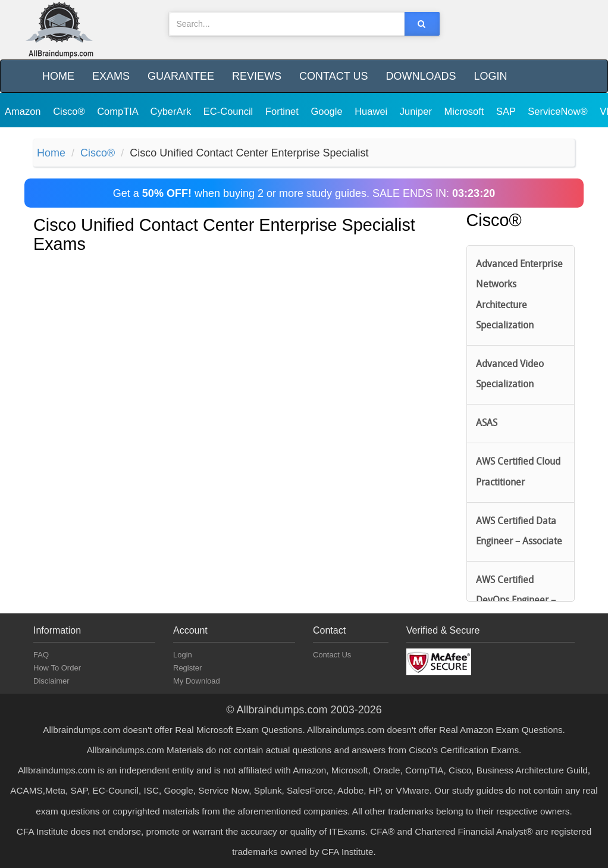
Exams (111, 76)
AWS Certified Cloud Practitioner (518, 472)
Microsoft (466, 111)
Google (328, 111)
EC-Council (230, 111)
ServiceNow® (559, 111)
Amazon (24, 111)
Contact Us (333, 76)
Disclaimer (51, 681)
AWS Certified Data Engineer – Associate (519, 532)
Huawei (372, 111)
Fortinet (283, 111)
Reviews (257, 76)
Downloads (421, 76)
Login (490, 76)
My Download (197, 681)
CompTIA (119, 111)
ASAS (487, 424)
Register (187, 668)
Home (58, 76)
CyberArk (172, 111)
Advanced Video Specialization (510, 375)
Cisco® (70, 111)
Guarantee (181, 76)
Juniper (417, 111)
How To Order (57, 668)
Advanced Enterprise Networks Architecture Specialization (519, 295)
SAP (507, 111)
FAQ (41, 655)
